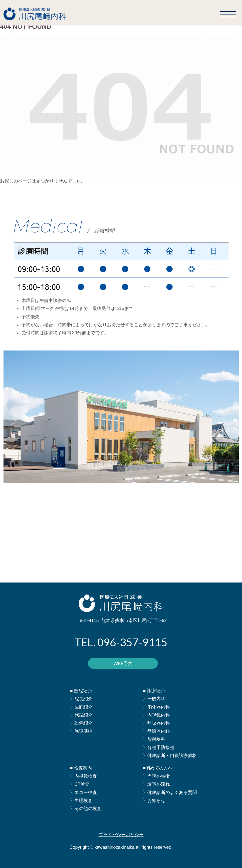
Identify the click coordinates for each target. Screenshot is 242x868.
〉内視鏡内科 (156, 715)
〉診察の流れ (156, 784)
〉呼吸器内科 (156, 723)
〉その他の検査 (86, 808)
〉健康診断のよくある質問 (170, 792)
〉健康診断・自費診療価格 (170, 755)
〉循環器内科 (156, 731)
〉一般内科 (154, 699)
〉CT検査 (80, 784)
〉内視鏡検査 (83, 776)
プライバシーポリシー (121, 835)
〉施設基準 (81, 731)
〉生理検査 (81, 800)
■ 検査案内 (81, 768)
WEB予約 (123, 663)
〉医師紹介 (81, 707)
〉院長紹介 (81, 699)
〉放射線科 (154, 739)
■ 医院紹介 (81, 691)
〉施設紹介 (81, 715)
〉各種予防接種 (159, 747)
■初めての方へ (158, 768)
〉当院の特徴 (156, 776)
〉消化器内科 (156, 707)
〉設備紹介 (81, 723)
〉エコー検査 (83, 792)
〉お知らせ (154, 800)
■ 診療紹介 (154, 691)
